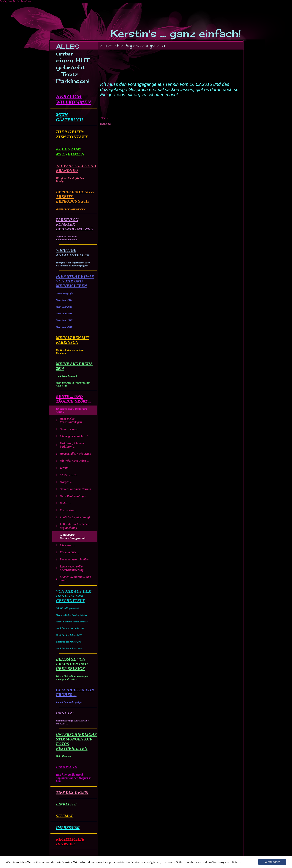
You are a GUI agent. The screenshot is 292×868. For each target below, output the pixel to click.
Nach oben (106, 124)
